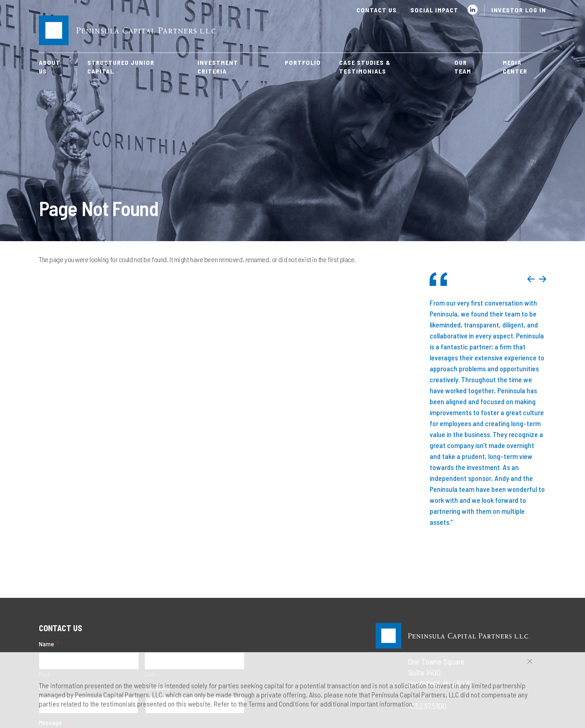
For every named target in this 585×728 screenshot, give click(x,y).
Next (542, 279)
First (44, 532)
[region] (292, 690)
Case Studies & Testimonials (365, 67)
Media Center (515, 67)
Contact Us (377, 10)
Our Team (463, 67)
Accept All (540, 665)
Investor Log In (519, 10)
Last (150, 532)
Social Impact (434, 10)
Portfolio (303, 62)
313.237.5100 (427, 563)
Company (157, 545)
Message (53, 580)
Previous (531, 279)
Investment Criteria (218, 67)
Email (48, 545)
